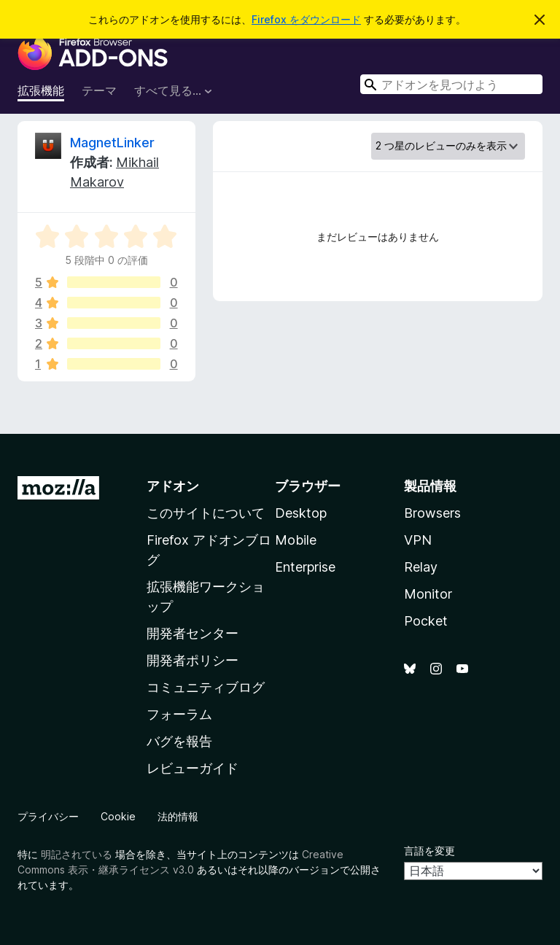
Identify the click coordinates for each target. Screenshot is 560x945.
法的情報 (178, 816)
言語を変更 (429, 851)
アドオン (173, 486)
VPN (418, 540)
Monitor (428, 594)
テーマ (99, 90)
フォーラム (179, 714)
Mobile (296, 540)
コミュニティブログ (206, 687)
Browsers (432, 513)
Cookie (118, 816)
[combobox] (451, 84)
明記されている (77, 854)
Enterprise (305, 567)
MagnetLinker (112, 143)
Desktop (301, 513)
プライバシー (48, 816)
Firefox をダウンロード (306, 19)
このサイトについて (206, 513)
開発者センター (192, 633)
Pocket (426, 621)
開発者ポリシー (192, 660)
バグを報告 (179, 741)
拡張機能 (41, 90)
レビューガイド (192, 768)
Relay (421, 567)
